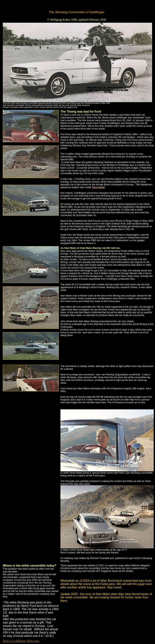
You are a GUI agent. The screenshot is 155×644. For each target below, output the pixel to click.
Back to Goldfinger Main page (21, 641)
